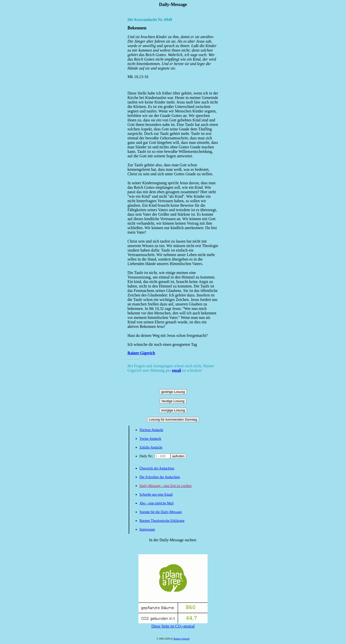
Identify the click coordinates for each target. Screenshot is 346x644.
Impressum (147, 529)
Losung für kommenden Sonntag (173, 419)
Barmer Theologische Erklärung (162, 521)
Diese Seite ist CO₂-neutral (173, 624)
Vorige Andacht (150, 439)
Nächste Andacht (151, 430)
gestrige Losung (173, 392)
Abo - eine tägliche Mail (157, 503)
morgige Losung (173, 410)
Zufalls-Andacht (151, 447)
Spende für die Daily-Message (161, 512)
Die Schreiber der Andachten (160, 477)
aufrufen (178, 456)
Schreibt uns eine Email (156, 495)
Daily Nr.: (147, 456)
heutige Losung (173, 401)
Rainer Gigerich (141, 353)
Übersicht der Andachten (157, 468)
